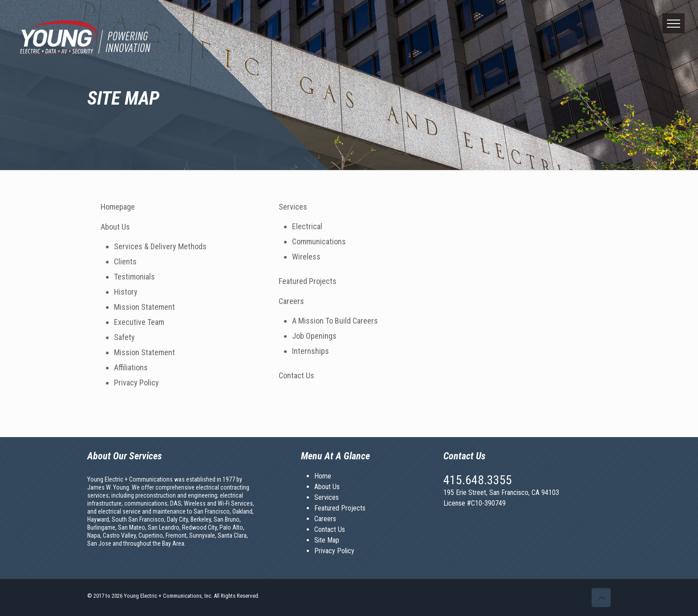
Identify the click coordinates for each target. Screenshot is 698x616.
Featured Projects (308, 281)
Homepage (118, 207)
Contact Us (296, 375)
